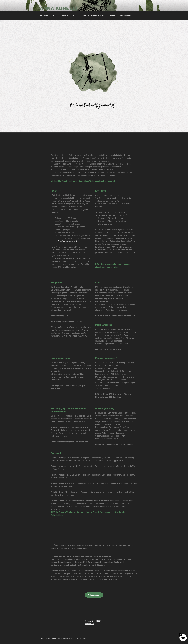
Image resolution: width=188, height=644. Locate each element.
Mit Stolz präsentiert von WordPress (72, 638)
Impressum (90, 624)
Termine (112, 15)
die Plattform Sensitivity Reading (69, 241)
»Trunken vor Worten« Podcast (92, 15)
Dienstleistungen (68, 15)
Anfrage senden (94, 595)
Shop (55, 15)
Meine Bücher (125, 15)
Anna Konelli (59, 8)
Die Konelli (44, 15)
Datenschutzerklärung (48, 638)
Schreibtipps (84, 181)
